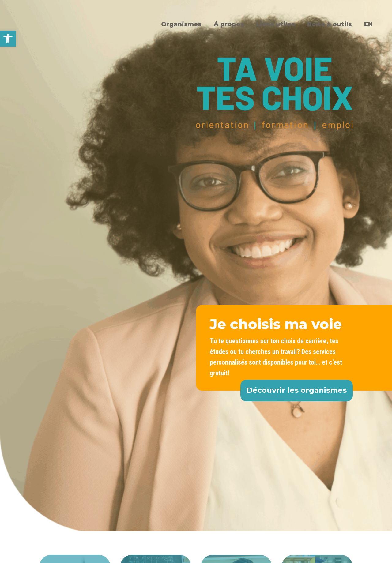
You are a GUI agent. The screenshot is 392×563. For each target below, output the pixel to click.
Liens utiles (276, 24)
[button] (8, 39)
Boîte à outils (330, 24)
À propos (229, 24)
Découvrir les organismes (297, 390)
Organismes (181, 24)
